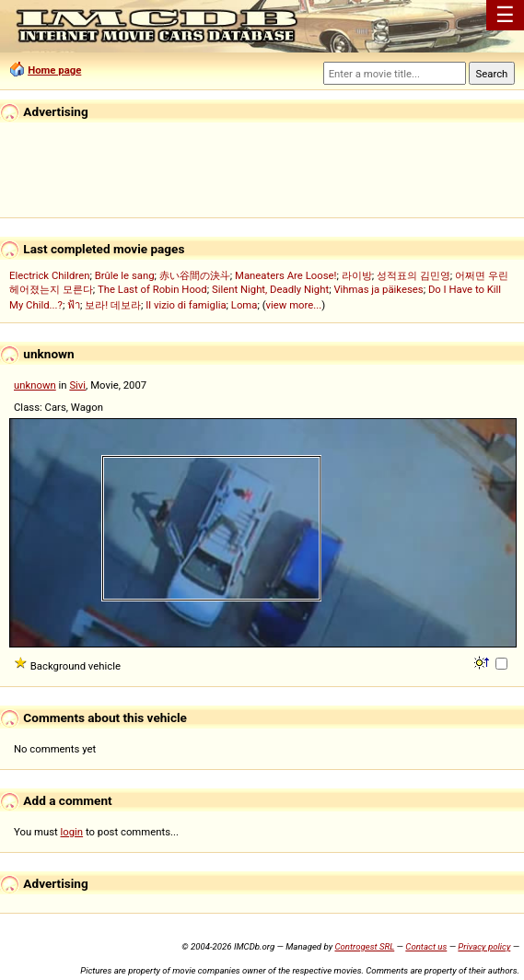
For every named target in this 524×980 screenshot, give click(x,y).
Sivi (77, 385)
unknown (35, 385)
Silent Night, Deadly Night (270, 289)
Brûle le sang (125, 275)
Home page (54, 70)
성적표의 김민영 (413, 275)
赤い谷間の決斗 (195, 275)
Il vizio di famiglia (186, 305)
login (72, 832)
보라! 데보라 (113, 305)
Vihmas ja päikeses (378, 289)
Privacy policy (484, 946)
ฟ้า (74, 305)
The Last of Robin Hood (152, 289)
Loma (245, 305)
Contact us (426, 946)
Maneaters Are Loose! (285, 275)
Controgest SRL (364, 946)
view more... (294, 305)
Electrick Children (49, 275)
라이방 (357, 275)
